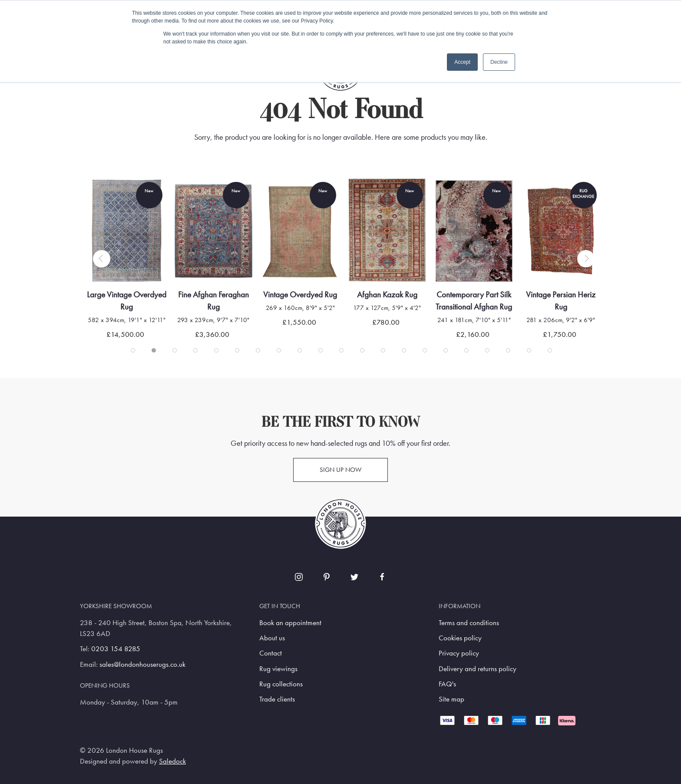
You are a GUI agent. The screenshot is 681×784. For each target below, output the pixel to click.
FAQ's (447, 684)
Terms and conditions (469, 623)
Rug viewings (278, 669)
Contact (271, 653)
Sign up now (340, 470)
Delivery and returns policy (478, 669)
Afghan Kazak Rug (396, 295)
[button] (102, 259)
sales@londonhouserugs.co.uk (142, 664)
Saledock (172, 761)
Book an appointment (290, 623)
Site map (451, 699)
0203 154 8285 (116, 649)
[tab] (133, 350)
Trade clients (277, 699)
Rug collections (281, 684)
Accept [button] (462, 62)
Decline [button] (499, 62)
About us (272, 638)
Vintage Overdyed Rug (309, 295)
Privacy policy (459, 653)
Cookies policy (460, 638)
